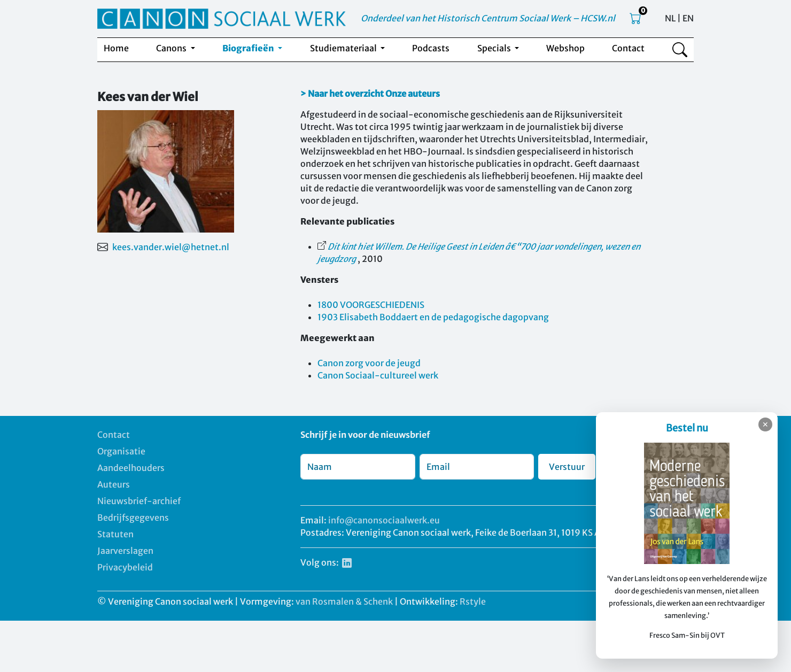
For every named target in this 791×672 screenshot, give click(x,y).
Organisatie (121, 451)
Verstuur (567, 467)
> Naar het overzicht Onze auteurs (370, 94)
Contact (628, 48)
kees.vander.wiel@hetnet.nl (171, 247)
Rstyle (473, 601)
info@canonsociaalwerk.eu (384, 520)
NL (670, 18)
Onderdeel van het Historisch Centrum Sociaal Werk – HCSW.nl (488, 18)
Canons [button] (172, 48)
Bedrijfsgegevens (133, 517)
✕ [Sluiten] (765, 424)
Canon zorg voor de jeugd (369, 363)
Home (116, 48)
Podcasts (431, 48)
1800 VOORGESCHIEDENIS (371, 305)
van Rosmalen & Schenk (344, 601)
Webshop (565, 48)
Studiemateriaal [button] (344, 48)
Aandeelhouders (131, 468)
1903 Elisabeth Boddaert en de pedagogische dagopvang (433, 317)
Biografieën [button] (249, 48)
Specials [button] (495, 48)
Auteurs (114, 484)
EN (688, 18)
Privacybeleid (125, 567)
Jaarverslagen (125, 551)
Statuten (115, 534)
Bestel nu (687, 428)
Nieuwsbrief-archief (139, 501)
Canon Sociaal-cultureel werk (378, 375)
